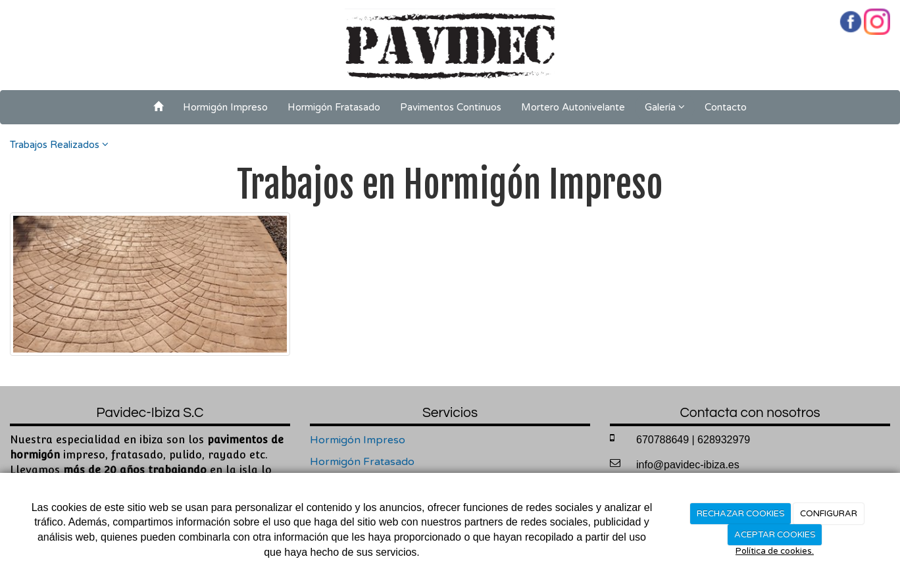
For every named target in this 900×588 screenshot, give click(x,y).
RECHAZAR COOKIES (741, 514)
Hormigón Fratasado (334, 107)
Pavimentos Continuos (451, 107)
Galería (665, 107)
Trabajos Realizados (59, 145)
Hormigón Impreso (225, 107)
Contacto (726, 107)
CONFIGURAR (829, 514)
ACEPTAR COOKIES (775, 535)
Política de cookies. (775, 551)
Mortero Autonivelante (573, 107)
